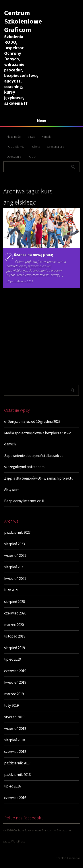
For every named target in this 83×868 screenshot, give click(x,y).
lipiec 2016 (13, 786)
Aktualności (14, 137)
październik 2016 (17, 775)
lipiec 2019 (13, 659)
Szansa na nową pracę (33, 255)
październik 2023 (17, 532)
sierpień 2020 (14, 602)
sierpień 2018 (14, 740)
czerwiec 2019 (15, 671)
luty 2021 (11, 590)
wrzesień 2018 (15, 728)
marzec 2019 (14, 694)
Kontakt (46, 137)
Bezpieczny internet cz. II (24, 501)
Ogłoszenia (14, 157)
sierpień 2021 (14, 567)
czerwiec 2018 (15, 752)
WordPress (18, 841)
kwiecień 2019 (15, 682)
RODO (32, 157)
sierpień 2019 (14, 648)
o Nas (31, 137)
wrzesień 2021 (15, 555)
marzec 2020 (14, 625)
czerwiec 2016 (15, 798)
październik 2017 (17, 763)
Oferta (36, 147)
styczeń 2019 (14, 717)
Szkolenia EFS (55, 147)
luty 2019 (11, 705)
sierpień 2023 (14, 544)
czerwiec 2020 (15, 613)
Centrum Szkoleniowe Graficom (23, 21)
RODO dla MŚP (16, 147)
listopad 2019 (15, 636)
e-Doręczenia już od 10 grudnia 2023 (32, 421)
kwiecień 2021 (15, 579)
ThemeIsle (73, 858)
